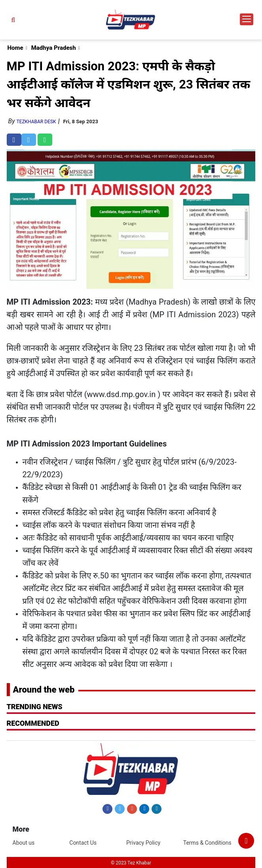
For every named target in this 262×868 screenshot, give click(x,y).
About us (24, 843)
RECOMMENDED (33, 723)
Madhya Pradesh (54, 48)
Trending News (35, 707)
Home (15, 48)
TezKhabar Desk (36, 122)
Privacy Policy (143, 843)
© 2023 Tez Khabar (131, 863)
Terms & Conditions (207, 843)
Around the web (44, 690)
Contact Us (83, 843)
